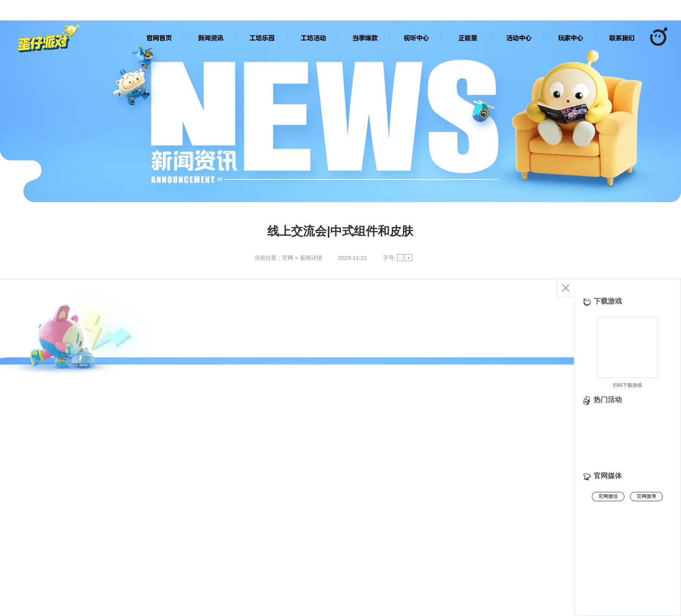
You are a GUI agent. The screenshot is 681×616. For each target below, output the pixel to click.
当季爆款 (365, 38)
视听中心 (416, 38)
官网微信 (608, 496)
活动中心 (519, 38)
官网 (288, 258)
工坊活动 (313, 38)
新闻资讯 (211, 38)
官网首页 (159, 38)
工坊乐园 (262, 38)
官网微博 (646, 496)
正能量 (468, 38)
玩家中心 (571, 38)
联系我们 (622, 38)
